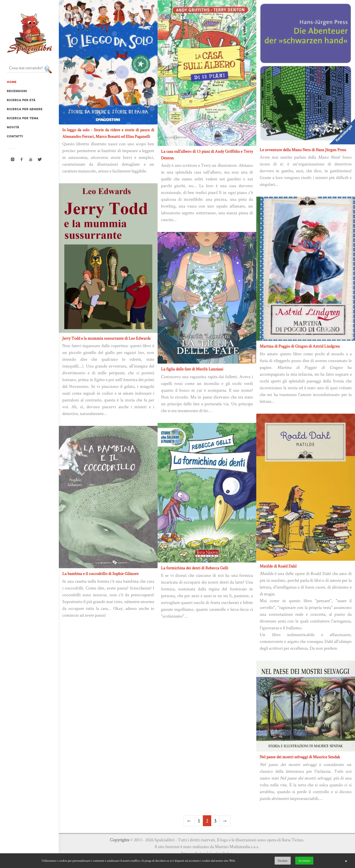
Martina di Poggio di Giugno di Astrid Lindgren (300, 346)
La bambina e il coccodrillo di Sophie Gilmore (100, 573)
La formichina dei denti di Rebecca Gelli (195, 568)
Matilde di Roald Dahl (278, 566)
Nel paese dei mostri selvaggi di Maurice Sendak (300, 757)
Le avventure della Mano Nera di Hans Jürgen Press (303, 150)
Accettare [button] (304, 861)
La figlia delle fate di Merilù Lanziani (192, 369)
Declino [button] (283, 861)
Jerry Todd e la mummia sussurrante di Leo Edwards (106, 338)
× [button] (346, 861)
